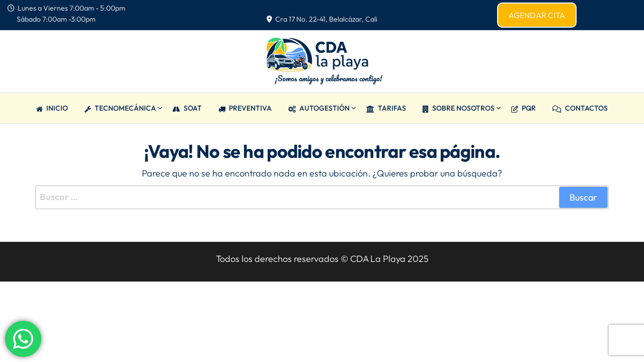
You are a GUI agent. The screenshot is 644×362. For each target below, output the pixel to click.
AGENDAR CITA (537, 15)
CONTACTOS (580, 108)
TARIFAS (386, 108)
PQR (524, 108)
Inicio (52, 108)
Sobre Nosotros (459, 108)
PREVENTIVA (245, 108)
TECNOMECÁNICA (120, 108)
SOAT (187, 108)
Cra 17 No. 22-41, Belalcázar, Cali (322, 19)
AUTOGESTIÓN (319, 108)
